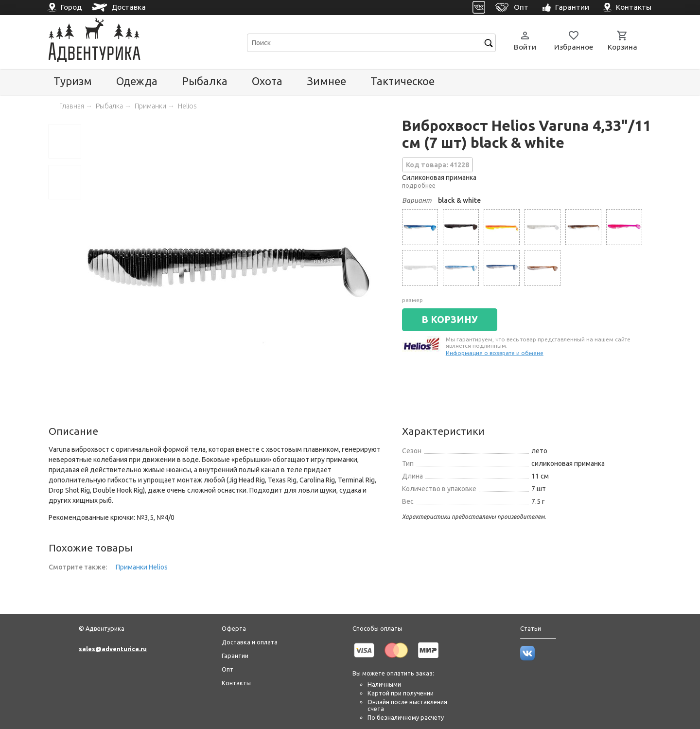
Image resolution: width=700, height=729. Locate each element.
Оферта (234, 628)
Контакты (236, 683)
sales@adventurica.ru (113, 649)
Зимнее (326, 81)
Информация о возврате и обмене (495, 353)
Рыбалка (205, 81)
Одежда (137, 81)
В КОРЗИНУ (450, 320)
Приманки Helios (142, 567)
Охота (267, 81)
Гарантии (235, 656)
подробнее (419, 185)
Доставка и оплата (250, 642)
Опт (227, 669)
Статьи (531, 628)
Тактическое (402, 81)
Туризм (73, 81)
